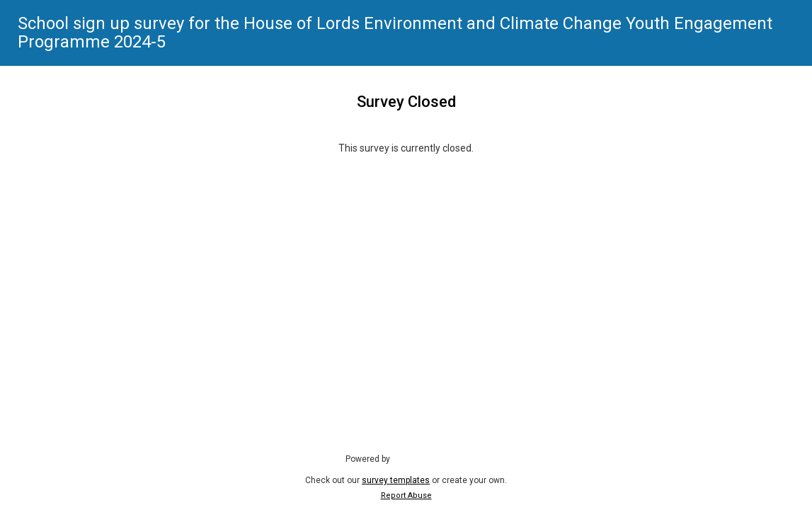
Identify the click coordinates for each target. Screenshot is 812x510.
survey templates (396, 480)
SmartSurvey (431, 458)
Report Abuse (406, 495)
